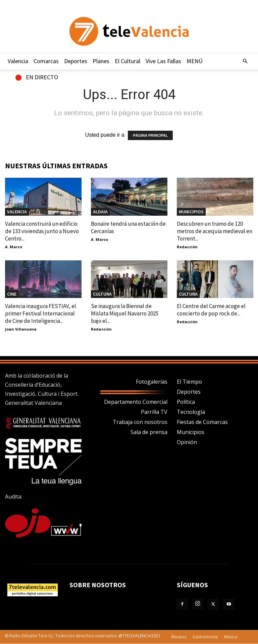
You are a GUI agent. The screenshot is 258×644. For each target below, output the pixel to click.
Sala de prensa (149, 432)
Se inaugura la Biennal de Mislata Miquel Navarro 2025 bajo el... (125, 313)
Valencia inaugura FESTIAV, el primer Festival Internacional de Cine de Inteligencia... (41, 313)
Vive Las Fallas (163, 61)
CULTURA (102, 294)
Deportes (76, 61)
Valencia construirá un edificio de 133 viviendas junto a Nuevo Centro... (42, 231)
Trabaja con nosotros (140, 422)
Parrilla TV (154, 412)
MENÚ (195, 61)
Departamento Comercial (136, 402)
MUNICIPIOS (191, 212)
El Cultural (127, 61)
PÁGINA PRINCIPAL (150, 135)
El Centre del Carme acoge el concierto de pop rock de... (211, 310)
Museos (179, 637)
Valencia (18, 61)
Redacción (187, 247)
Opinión (187, 442)
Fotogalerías (152, 382)
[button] (245, 61)
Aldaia (100, 212)
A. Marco (14, 247)
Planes (101, 61)
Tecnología (191, 412)
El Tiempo (189, 382)
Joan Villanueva (21, 329)
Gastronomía (205, 637)
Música (231, 637)
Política (186, 402)
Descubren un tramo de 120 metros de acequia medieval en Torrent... (215, 231)
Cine (12, 294)
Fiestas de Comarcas (202, 422)
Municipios (191, 432)
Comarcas (46, 61)
